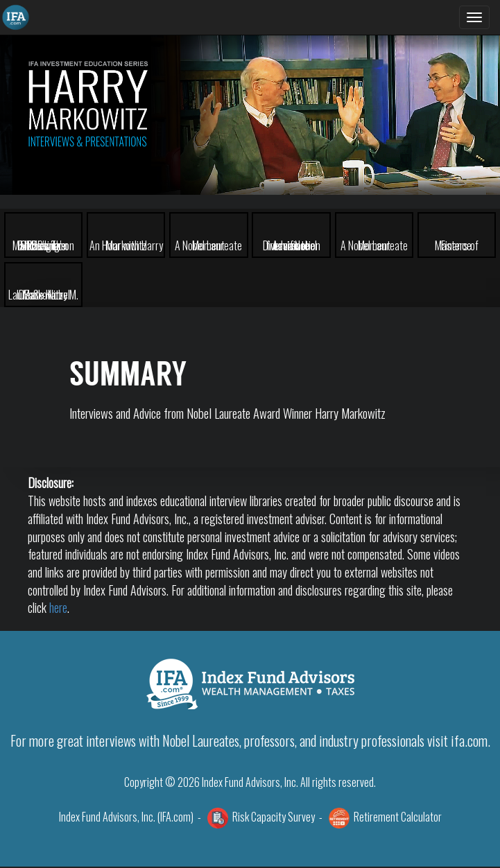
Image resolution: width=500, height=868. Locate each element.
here (58, 607)
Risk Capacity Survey (274, 817)
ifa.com (469, 740)
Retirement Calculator (398, 817)
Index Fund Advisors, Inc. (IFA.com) (126, 817)
